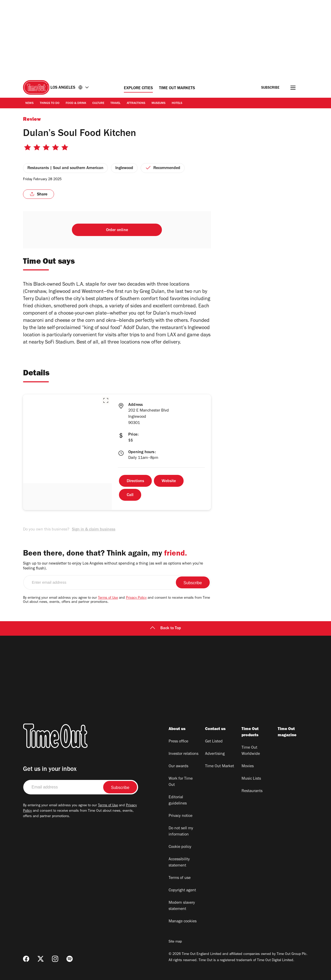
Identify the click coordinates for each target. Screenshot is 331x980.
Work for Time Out (181, 782)
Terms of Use (108, 598)
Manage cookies (183, 922)
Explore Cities (138, 88)
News (29, 103)
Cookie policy (180, 847)
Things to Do (50, 103)
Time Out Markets (177, 88)
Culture (98, 103)
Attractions (136, 103)
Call (130, 495)
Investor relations (183, 754)
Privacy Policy (136, 598)
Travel (115, 103)
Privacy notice (180, 816)
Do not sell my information (181, 832)
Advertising (215, 754)
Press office (178, 742)
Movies (248, 766)
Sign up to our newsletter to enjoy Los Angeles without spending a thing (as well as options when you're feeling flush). (113, 566)
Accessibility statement (179, 863)
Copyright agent (182, 891)
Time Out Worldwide (251, 751)
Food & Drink (76, 103)
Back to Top (165, 628)
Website (169, 481)
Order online (117, 230)
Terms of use (180, 878)
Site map (175, 942)
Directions (135, 481)
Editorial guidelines (178, 801)
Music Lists (251, 779)
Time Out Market (220, 766)
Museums (159, 103)
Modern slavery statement (182, 906)
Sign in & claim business (94, 530)
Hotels (177, 103)
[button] (106, 400)
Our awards (178, 766)
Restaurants (252, 791)
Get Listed (214, 742)
